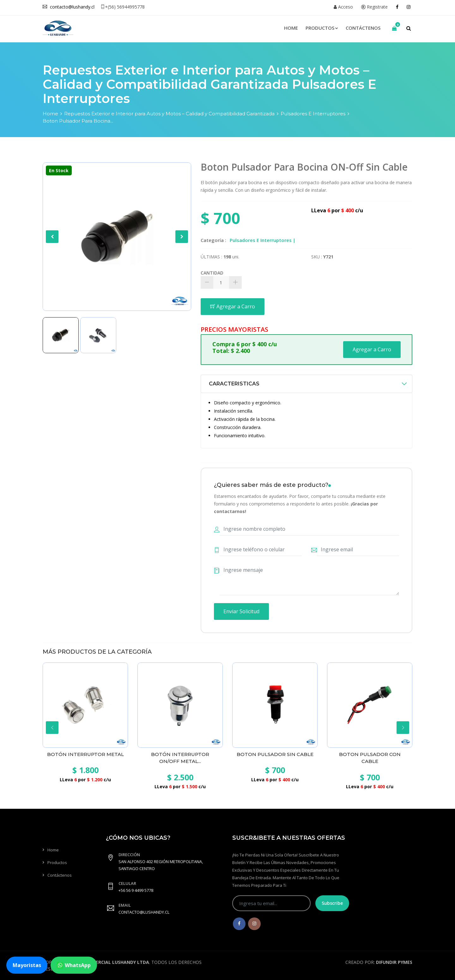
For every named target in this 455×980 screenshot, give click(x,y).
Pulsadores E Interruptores (313, 114)
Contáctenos (363, 28)
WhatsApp (74, 965)
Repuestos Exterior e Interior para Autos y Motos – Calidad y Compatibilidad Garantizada (169, 114)
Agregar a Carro (233, 306)
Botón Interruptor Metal (85, 754)
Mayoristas (27, 965)
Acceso (343, 7)
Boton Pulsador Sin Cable (275, 754)
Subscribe (332, 903)
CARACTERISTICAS (234, 384)
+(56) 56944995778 (123, 7)
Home (291, 28)
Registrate (374, 7)
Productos (322, 28)
